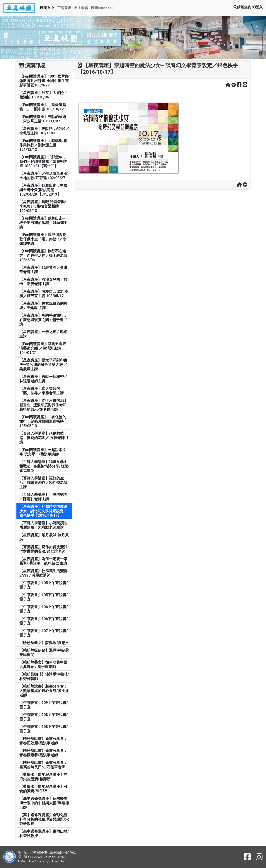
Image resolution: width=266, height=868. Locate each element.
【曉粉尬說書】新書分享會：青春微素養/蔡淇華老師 (43, 753)
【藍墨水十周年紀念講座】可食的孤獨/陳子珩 (43, 789)
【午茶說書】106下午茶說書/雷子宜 (44, 621)
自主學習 (81, 8)
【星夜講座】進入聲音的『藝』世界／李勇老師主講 (42, 391)
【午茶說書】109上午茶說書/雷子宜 (44, 705)
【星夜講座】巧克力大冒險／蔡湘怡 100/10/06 (43, 95)
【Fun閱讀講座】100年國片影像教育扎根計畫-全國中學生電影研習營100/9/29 (44, 81)
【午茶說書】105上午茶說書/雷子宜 (44, 585)
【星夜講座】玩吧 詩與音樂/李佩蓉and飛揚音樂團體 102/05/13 (43, 206)
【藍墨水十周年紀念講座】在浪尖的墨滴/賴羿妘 (43, 777)
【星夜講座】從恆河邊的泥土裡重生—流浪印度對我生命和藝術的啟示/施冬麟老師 (43, 405)
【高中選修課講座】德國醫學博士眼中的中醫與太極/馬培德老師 (44, 803)
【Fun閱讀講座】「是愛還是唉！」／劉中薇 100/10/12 (43, 107)
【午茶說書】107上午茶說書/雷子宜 (44, 633)
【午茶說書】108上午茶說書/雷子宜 (44, 717)
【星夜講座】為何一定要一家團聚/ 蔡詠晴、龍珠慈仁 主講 (43, 561)
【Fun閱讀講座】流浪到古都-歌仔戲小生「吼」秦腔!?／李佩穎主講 (43, 239)
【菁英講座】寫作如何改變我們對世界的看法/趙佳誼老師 (43, 549)
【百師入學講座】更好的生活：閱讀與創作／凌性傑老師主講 (43, 483)
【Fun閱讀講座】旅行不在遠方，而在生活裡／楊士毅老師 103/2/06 (43, 255)
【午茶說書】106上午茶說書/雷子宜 (44, 609)
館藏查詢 (242, 7)
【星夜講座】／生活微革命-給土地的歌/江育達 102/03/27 (44, 176)
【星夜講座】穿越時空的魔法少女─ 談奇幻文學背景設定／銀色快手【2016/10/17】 (43, 511)
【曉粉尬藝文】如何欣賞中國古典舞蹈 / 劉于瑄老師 (43, 665)
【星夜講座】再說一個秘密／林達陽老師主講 (43, 379)
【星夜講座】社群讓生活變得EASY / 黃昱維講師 (43, 573)
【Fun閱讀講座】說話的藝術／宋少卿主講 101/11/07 (43, 119)
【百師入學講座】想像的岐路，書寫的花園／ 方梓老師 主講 (44, 438)
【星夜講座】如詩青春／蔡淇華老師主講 (43, 270)
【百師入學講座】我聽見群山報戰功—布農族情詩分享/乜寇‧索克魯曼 (44, 466)
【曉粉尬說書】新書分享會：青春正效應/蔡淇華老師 (43, 741)
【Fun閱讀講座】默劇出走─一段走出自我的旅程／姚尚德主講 (44, 223)
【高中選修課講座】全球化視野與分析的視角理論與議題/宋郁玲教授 (44, 819)
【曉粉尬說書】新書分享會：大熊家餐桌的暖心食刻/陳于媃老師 (44, 691)
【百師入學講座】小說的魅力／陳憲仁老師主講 (43, 497)
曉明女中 (47, 8)
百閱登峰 (64, 8)
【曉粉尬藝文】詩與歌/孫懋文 (44, 643)
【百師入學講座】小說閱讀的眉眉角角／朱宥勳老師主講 (43, 525)
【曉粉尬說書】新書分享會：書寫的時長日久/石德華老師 (43, 765)
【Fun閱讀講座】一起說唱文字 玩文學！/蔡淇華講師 (43, 452)
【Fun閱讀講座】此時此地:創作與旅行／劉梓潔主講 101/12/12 (43, 145)
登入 (257, 7)
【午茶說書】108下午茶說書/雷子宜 (44, 729)
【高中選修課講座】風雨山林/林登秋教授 (44, 834)
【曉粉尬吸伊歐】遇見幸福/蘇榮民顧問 (44, 653)
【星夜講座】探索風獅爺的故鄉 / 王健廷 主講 (43, 306)
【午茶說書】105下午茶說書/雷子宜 (44, 597)
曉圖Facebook (102, 8)
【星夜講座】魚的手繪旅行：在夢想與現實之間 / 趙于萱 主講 (44, 320)
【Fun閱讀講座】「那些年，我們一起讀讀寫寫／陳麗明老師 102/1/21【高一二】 (43, 161)
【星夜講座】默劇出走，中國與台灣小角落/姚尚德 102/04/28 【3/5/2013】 (43, 190)
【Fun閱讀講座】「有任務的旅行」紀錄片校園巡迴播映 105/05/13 (43, 421)
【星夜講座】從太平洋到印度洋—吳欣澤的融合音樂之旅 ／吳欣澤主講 (43, 365)
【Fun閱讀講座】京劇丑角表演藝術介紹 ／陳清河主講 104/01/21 (43, 348)
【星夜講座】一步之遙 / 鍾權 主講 (43, 334)
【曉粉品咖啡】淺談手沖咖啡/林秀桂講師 (44, 676)
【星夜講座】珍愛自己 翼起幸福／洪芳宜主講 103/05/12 (44, 294)
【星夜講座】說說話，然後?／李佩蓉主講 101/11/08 (44, 131)
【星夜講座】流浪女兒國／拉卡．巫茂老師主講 (43, 282)
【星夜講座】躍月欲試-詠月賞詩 (44, 537)
